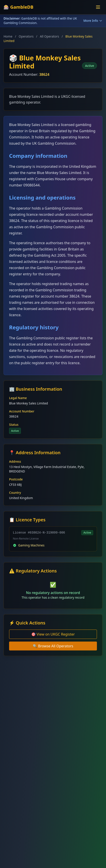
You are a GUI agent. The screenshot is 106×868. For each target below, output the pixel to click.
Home (8, 36)
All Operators (50, 36)
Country (15, 493)
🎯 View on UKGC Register (53, 634)
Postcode (16, 479)
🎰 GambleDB (19, 7)
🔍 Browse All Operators (53, 646)
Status (14, 425)
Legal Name (18, 398)
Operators (26, 36)
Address (15, 461)
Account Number (22, 411)
